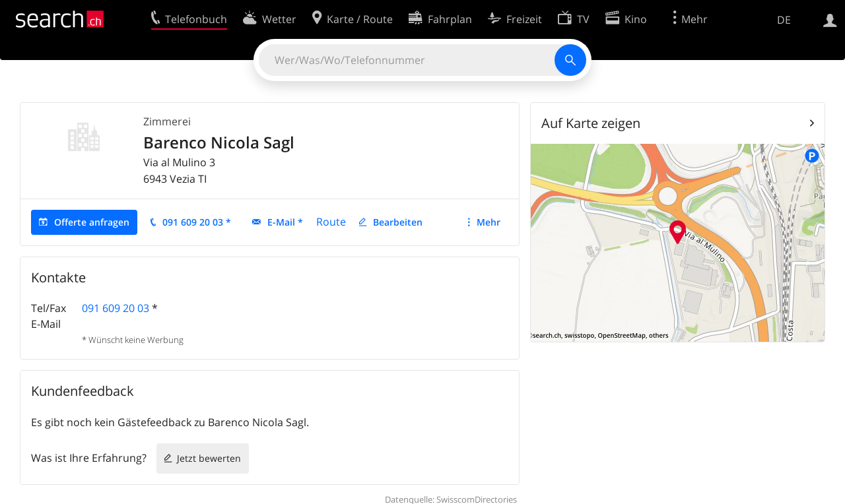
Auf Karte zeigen (591, 123)
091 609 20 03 (116, 308)
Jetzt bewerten (209, 458)
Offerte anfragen (92, 222)
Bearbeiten (398, 222)
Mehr (489, 222)
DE (784, 20)
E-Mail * (285, 222)
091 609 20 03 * (197, 222)
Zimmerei (167, 121)
